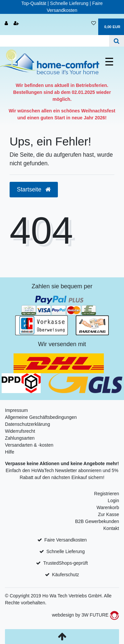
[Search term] (55, 41)
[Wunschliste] (94, 24)
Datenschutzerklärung (27, 424)
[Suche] (117, 41)
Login (113, 501)
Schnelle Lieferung (65, 551)
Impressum (16, 410)
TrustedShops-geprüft (66, 563)
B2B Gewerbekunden (97, 521)
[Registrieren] (16, 24)
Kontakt (111, 528)
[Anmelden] (6, 24)
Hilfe (10, 452)
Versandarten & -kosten (29, 445)
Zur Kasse (108, 514)
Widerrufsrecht (20, 431)
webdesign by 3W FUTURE (85, 615)
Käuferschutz (65, 575)
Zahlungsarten (20, 438)
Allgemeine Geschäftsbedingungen (41, 417)
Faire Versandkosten (65, 540)
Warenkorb (108, 507)
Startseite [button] (34, 189)
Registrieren (107, 494)
